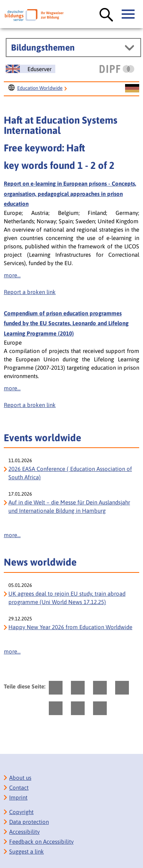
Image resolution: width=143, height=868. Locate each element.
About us (20, 778)
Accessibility (24, 832)
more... (12, 275)
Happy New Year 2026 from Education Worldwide (70, 627)
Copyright (21, 812)
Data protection (29, 822)
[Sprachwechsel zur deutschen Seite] (132, 89)
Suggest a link (27, 851)
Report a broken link (30, 292)
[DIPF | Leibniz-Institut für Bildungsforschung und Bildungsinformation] (117, 69)
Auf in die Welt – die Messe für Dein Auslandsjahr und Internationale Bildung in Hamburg (69, 506)
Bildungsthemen (43, 48)
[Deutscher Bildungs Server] (34, 15)
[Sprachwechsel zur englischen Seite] (31, 69)
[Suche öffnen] (106, 15)
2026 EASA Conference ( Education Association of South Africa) (70, 473)
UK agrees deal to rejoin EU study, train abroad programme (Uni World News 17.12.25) (67, 598)
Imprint (18, 797)
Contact (19, 788)
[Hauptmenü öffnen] (129, 14)
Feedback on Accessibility (41, 842)
